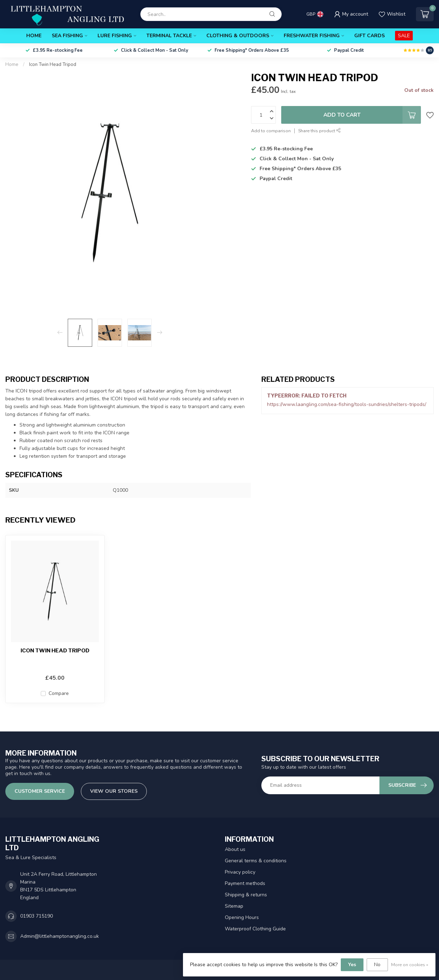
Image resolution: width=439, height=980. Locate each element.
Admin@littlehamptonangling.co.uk (60, 936)
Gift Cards (369, 36)
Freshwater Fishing (312, 36)
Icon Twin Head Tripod (53, 65)
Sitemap (234, 906)
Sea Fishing (67, 36)
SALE (404, 36)
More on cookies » (410, 965)
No (377, 965)
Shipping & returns (246, 895)
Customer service (40, 791)
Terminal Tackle (169, 36)
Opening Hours (242, 917)
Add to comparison (271, 131)
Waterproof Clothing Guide (255, 929)
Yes (352, 965)
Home (34, 36)
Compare (59, 693)
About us (235, 849)
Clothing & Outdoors (238, 36)
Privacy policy (240, 872)
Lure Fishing (115, 36)
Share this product (319, 131)
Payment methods (245, 883)
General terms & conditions (256, 861)
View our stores (114, 791)
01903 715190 (37, 916)
